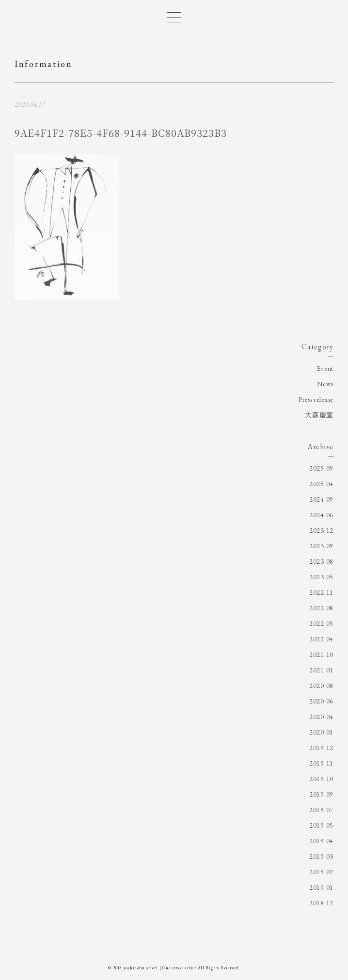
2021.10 (321, 654)
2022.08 (321, 608)
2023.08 (321, 561)
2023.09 (321, 546)
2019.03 (321, 856)
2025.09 (321, 468)
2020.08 (321, 686)
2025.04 (321, 484)
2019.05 (321, 825)
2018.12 (321, 903)
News (325, 384)
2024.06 (321, 515)
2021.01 (321, 670)
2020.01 (321, 732)
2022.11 (321, 592)
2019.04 (321, 841)
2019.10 (321, 779)
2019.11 (321, 763)
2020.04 (321, 717)
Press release (316, 399)
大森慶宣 (319, 415)
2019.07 (321, 810)
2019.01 (321, 887)
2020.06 (321, 701)
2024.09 (321, 499)
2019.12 (321, 748)
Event (325, 368)
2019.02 (321, 872)
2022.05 (321, 623)
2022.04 (321, 639)
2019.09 (321, 794)
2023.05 (321, 577)
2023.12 (321, 530)
